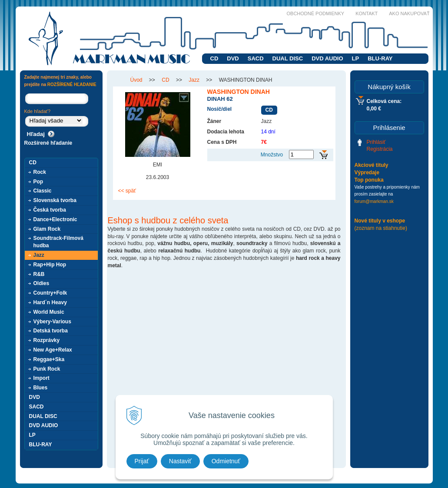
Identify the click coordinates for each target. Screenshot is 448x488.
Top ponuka (369, 180)
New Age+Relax (53, 350)
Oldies (41, 283)
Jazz (39, 255)
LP (356, 58)
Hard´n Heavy (50, 302)
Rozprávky (47, 340)
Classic (43, 191)
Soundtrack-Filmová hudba (58, 242)
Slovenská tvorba (55, 200)
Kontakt (367, 13)
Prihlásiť (376, 142)
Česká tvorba (50, 210)
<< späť (127, 191)
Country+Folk (50, 293)
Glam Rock (47, 229)
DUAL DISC (288, 58)
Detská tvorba (51, 331)
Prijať (142, 461)
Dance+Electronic (55, 219)
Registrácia (380, 149)
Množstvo (272, 155)
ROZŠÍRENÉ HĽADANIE (72, 85)
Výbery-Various (52, 322)
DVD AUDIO (327, 58)
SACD (256, 58)
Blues (41, 388)
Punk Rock (47, 369)
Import (41, 378)
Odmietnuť (226, 461)
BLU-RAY (380, 58)
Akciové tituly (372, 165)
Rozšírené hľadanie (48, 143)
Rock (40, 172)
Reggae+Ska (49, 359)
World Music (49, 312)
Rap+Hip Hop (50, 265)
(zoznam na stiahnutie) (381, 228)
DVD (233, 58)
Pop (38, 182)
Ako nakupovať (409, 13)
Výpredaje (367, 173)
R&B (39, 274)
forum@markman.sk (374, 201)
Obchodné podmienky (316, 13)
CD (214, 58)
